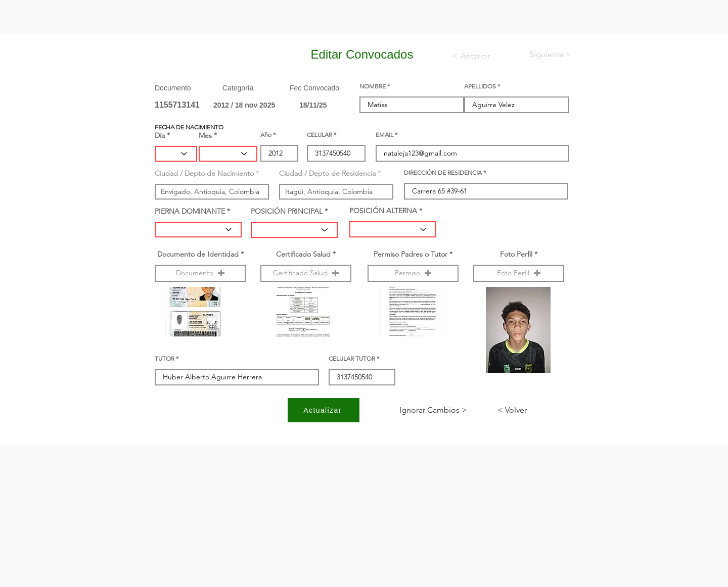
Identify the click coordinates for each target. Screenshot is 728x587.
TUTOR (165, 359)
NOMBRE (373, 86)
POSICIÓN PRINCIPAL (287, 211)
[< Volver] (531, 410)
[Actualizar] (324, 410)
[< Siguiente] (542, 55)
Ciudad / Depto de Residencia (327, 173)
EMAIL (384, 135)
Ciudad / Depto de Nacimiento (204, 173)
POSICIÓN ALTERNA (383, 211)
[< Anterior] (478, 56)
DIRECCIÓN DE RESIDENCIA (443, 173)
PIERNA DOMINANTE (190, 211)
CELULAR (320, 135)
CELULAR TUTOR (352, 359)
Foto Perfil (516, 254)
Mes (205, 135)
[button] (200, 273)
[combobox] (212, 192)
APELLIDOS (480, 86)
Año (266, 135)
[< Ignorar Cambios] (433, 410)
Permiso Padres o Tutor (411, 254)
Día (160, 135)
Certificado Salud (303, 254)
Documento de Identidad (198, 254)
